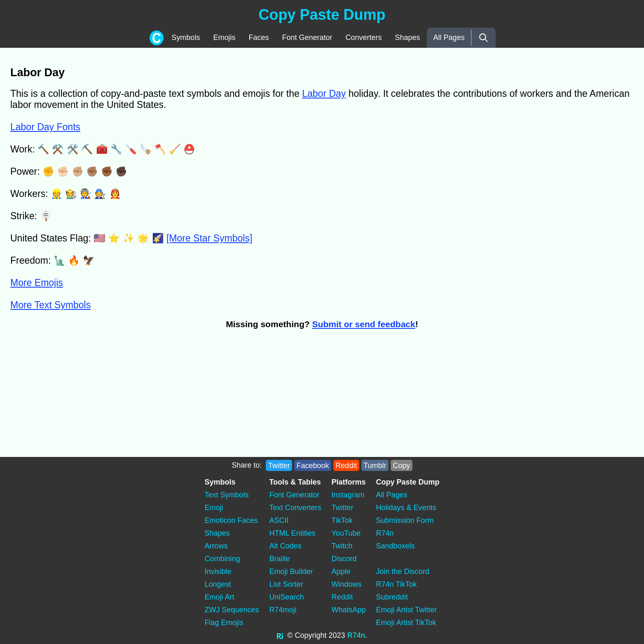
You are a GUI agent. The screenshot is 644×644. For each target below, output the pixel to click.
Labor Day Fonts (45, 127)
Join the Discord (403, 571)
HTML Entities (292, 533)
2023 (337, 635)
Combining (222, 559)
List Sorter (286, 584)
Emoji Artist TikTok (406, 623)
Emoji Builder (291, 571)
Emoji (214, 508)
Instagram (348, 495)
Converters (364, 37)
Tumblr (375, 465)
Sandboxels (396, 546)
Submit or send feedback (364, 324)
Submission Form (405, 520)
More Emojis (37, 283)
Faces (259, 37)
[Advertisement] (159, 397)
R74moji (283, 610)
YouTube (346, 533)
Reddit (346, 465)
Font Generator (307, 37)
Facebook (313, 465)
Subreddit (392, 597)
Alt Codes (285, 546)
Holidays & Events (406, 508)
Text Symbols (226, 495)
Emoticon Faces (231, 520)
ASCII (279, 520)
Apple (341, 571)
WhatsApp (349, 610)
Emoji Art (219, 597)
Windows (347, 584)
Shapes (408, 37)
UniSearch (286, 597)
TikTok (342, 520)
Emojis (224, 37)
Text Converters (295, 508)
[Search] (484, 38)
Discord (344, 559)
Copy (401, 465)
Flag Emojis (224, 623)
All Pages (449, 37)
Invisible (218, 571)
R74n (385, 533)
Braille (279, 559)
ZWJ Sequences (232, 610)
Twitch (342, 546)
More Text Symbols (50, 305)
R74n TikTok (397, 584)
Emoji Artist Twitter (407, 610)
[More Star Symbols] (209, 238)
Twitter (279, 465)
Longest (218, 584)
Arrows (216, 546)
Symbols (186, 37)
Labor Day (324, 94)
